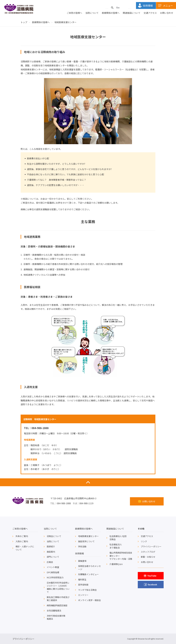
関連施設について (132, 13)
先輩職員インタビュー (88, 574)
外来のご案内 (22, 536)
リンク (144, 541)
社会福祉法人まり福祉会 (116, 546)
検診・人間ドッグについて (25, 548)
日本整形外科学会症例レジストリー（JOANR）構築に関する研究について (58, 587)
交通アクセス (150, 13)
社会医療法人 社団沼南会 (118, 538)
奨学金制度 (83, 585)
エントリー (83, 595)
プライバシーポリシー (151, 546)
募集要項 (82, 561)
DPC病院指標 (53, 572)
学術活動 (82, 546)
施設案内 (51, 552)
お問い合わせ (167, 13)
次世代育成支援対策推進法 (56, 617)
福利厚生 (82, 579)
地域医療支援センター (88, 536)
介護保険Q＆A (116, 564)
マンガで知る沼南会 (87, 590)
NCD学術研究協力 (55, 577)
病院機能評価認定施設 (57, 605)
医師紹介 (51, 546)
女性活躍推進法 (54, 610)
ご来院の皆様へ (74, 13)
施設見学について (86, 541)
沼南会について (54, 536)
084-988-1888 (40, 428)
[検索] (118, 8)
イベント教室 (53, 567)
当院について (92, 13)
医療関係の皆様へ (111, 13)
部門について (53, 557)
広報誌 (50, 562)
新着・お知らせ (148, 557)
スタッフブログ (148, 552)
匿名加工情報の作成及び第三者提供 (58, 599)
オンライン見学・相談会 (89, 600)
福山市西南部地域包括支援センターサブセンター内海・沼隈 (121, 556)
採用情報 (79, 553)
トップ (24, 22)
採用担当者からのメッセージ (89, 568)
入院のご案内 (22, 541)
